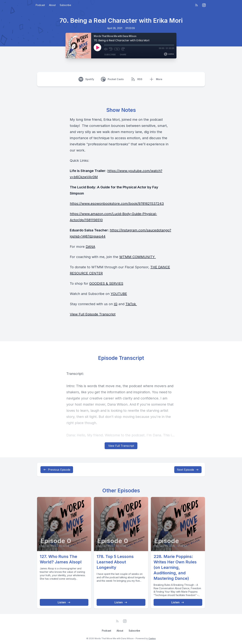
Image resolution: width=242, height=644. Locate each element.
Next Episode (188, 470)
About (52, 5)
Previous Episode (57, 470)
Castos (152, 638)
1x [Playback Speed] (117, 49)
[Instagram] (204, 5)
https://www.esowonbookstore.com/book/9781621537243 (117, 204)
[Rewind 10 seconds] (111, 49)
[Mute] (106, 49)
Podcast (40, 5)
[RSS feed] (196, 5)
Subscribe (65, 5)
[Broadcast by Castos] (169, 54)
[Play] (97, 47)
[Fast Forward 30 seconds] (123, 49)
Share (123, 55)
